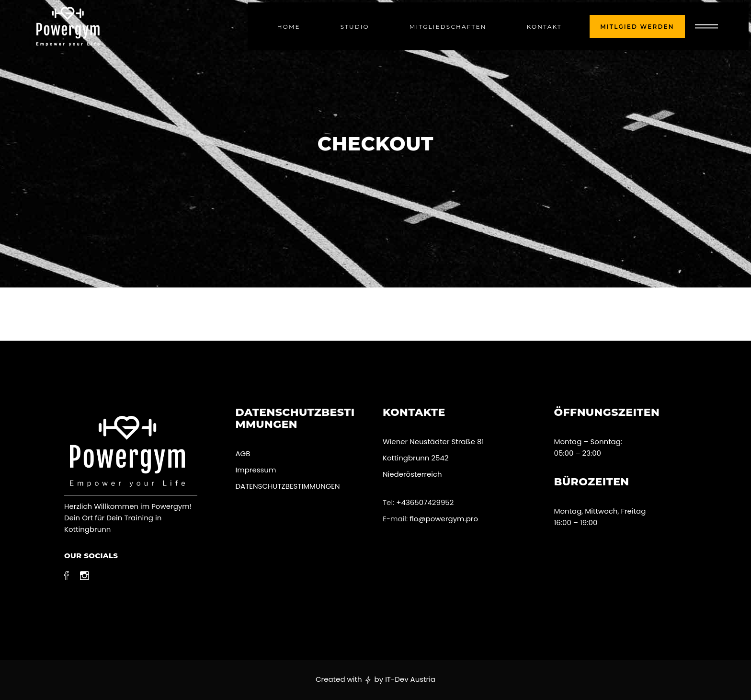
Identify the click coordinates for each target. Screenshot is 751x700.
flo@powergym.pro (444, 519)
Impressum (256, 470)
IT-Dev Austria (410, 679)
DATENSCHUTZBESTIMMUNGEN (289, 486)
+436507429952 (425, 502)
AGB (243, 453)
